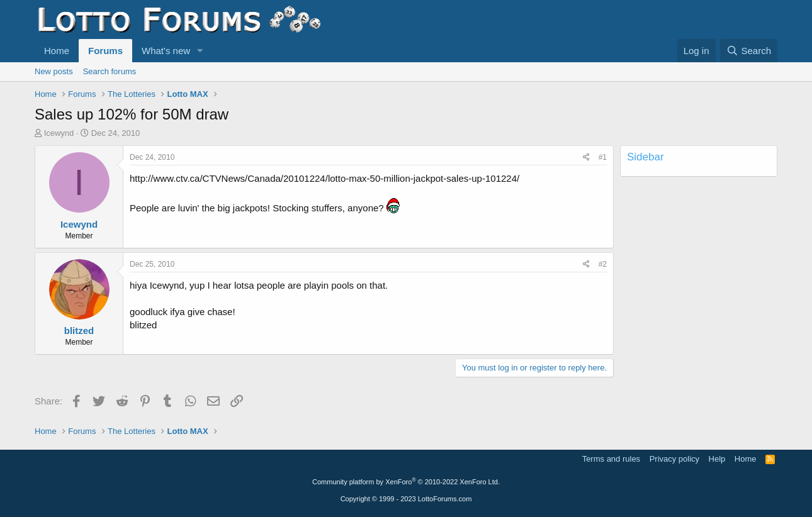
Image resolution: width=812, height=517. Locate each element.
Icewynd (59, 133)
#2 (603, 264)
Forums (105, 51)
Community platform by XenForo (406, 482)
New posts (54, 71)
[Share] (586, 158)
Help (717, 459)
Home (57, 51)
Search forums (110, 71)
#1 (603, 157)
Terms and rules (611, 459)
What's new (166, 51)
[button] (200, 51)
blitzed (79, 331)
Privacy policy (674, 459)
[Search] (749, 51)
